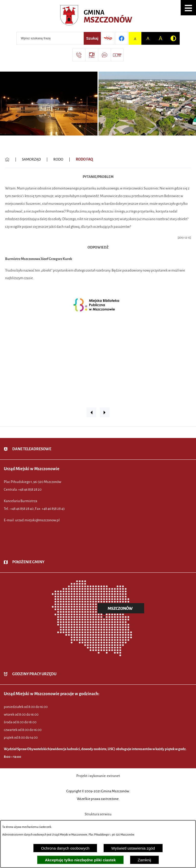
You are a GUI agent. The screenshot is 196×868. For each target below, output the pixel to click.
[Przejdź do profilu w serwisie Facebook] (121, 38)
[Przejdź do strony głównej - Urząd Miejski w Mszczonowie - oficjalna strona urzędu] (98, 17)
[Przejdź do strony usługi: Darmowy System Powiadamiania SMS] (104, 55)
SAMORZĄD (31, 159)
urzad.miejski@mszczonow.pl (37, 520)
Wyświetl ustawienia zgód (133, 848)
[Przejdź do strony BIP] (108, 38)
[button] (188, 8)
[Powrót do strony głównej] (7, 160)
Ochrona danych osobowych (65, 848)
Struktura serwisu (98, 814)
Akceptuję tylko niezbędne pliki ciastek (80, 860)
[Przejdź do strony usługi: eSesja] (92, 55)
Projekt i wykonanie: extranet (98, 776)
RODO (58, 159)
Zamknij (145, 860)
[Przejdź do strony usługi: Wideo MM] (117, 55)
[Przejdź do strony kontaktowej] (79, 55)
